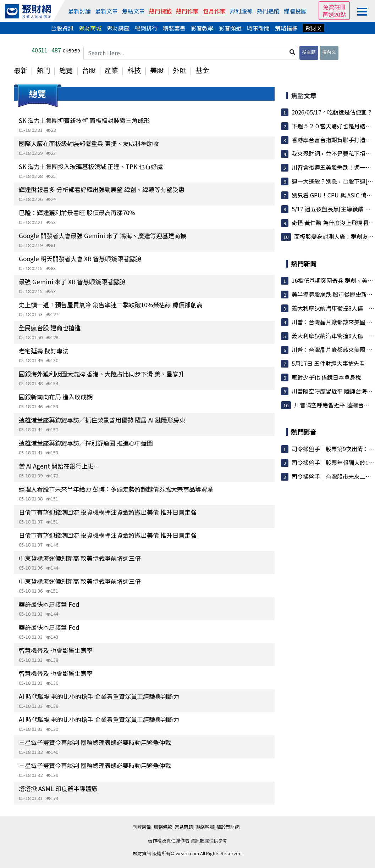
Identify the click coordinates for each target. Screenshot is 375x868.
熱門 (43, 70)
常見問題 (184, 827)
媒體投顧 (295, 11)
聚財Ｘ (314, 28)
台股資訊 (62, 28)
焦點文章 (133, 11)
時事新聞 (258, 28)
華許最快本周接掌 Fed (49, 604)
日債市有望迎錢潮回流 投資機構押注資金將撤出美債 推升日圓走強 (108, 512)
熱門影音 (304, 432)
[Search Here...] (191, 53)
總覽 (66, 70)
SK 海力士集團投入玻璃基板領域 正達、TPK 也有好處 (91, 166)
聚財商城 (90, 28)
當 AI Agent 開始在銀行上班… (59, 466)
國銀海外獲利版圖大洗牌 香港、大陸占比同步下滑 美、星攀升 (102, 374)
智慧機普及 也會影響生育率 (56, 650)
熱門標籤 (160, 11)
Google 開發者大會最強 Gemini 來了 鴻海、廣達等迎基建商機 (103, 236)
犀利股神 (241, 11)
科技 (134, 70)
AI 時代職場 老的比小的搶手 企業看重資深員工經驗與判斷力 (99, 696)
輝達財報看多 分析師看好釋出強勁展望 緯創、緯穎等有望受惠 (102, 189)
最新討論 (79, 11)
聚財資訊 (142, 853)
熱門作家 (187, 11)
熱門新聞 (304, 263)
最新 (21, 70)
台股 (89, 70)
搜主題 (309, 52)
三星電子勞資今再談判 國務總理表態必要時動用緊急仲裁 (95, 742)
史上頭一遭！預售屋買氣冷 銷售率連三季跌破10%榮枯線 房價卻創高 (111, 305)
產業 (111, 70)
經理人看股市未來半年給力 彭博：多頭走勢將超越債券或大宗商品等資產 (116, 489)
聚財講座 (118, 28)
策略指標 (286, 28)
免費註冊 (334, 7)
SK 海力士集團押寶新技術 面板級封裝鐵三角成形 (84, 120)
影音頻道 (230, 28)
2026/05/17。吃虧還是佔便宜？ (332, 112)
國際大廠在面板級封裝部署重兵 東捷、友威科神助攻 (89, 143)
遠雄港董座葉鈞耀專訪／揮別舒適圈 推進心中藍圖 (86, 443)
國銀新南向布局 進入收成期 (56, 397)
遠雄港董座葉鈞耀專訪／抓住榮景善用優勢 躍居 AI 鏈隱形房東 (102, 420)
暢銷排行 (146, 28)
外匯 (180, 70)
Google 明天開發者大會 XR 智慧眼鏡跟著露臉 (80, 259)
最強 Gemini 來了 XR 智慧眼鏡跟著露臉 (72, 282)
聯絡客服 (205, 827)
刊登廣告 (142, 827)
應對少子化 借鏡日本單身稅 (326, 377)
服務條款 (163, 827)
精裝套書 (174, 28)
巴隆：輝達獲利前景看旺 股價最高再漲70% (77, 212)
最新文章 (106, 11)
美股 (157, 70)
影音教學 (202, 28)
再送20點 (334, 15)
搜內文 (329, 52)
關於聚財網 (228, 827)
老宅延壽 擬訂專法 (44, 351)
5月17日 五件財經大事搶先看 (328, 363)
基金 (202, 70)
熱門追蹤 (268, 11)
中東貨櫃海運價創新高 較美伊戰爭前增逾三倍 (80, 558)
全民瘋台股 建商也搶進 (50, 328)
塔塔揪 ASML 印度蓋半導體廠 (58, 788)
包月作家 (214, 11)
